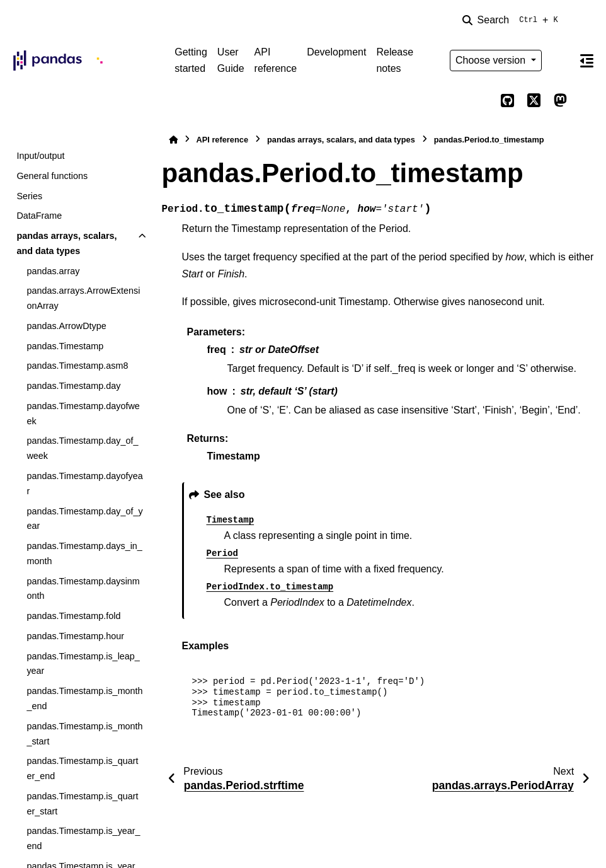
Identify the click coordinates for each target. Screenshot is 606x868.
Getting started (191, 60)
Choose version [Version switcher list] (492, 60)
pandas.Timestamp (65, 346)
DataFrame (39, 216)
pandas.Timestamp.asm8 (77, 366)
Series (29, 196)
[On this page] (587, 61)
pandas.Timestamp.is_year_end (83, 838)
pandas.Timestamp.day (73, 386)
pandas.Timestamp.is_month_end (84, 698)
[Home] (173, 140)
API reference (276, 60)
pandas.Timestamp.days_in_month (84, 553)
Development (336, 52)
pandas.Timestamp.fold (73, 616)
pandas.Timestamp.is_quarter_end (82, 768)
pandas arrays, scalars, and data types (66, 243)
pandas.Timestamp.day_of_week (82, 448)
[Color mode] (561, 61)
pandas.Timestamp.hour (75, 636)
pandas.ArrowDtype (66, 326)
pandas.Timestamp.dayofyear (84, 483)
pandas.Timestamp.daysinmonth (83, 589)
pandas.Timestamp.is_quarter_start (82, 804)
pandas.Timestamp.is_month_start (84, 734)
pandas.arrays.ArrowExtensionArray (83, 298)
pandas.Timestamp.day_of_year (84, 519)
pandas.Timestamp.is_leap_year (83, 664)
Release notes (395, 60)
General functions (52, 176)
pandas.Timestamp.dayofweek (83, 414)
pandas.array (53, 271)
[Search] (513, 20)
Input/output (40, 156)
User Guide (231, 60)
